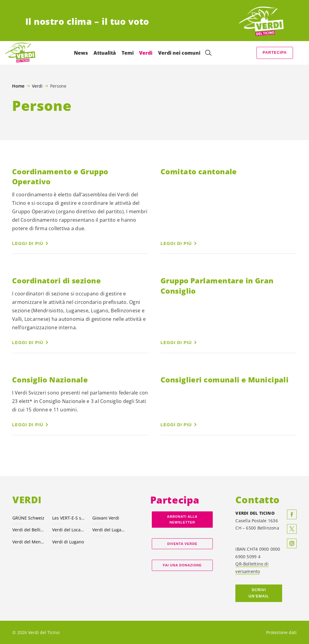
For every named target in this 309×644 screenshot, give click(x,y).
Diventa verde (182, 544)
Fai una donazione (182, 565)
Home (18, 86)
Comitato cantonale (199, 171)
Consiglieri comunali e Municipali (225, 380)
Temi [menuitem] (127, 53)
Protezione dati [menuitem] (281, 632)
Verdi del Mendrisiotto (29, 542)
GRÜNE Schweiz (28, 518)
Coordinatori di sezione (56, 280)
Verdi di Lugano (68, 542)
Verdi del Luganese (109, 530)
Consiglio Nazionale (50, 380)
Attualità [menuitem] (104, 53)
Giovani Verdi (106, 518)
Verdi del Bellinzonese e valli (29, 530)
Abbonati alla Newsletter (182, 519)
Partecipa (275, 53)
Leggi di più (28, 243)
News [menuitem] (81, 53)
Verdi (37, 86)
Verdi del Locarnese (68, 530)
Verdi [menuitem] (146, 53)
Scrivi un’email (259, 593)
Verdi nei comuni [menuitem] (179, 53)
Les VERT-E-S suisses (68, 518)
